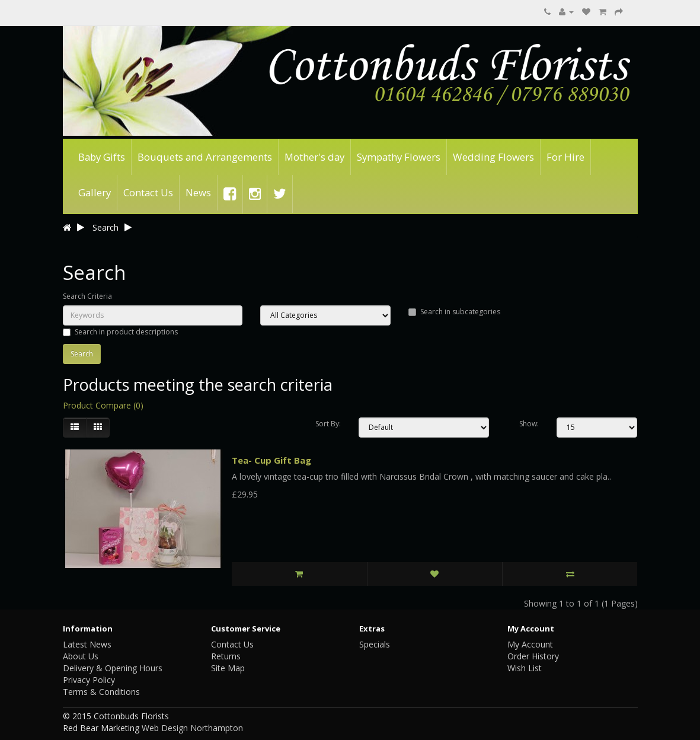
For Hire (565, 157)
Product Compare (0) (103, 405)
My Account (530, 644)
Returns (226, 656)
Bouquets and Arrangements (205, 157)
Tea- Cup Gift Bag (271, 460)
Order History (533, 656)
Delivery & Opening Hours (113, 668)
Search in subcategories (454, 312)
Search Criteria (87, 296)
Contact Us (148, 192)
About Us (81, 656)
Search (106, 227)
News (198, 192)
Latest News (87, 644)
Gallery (95, 192)
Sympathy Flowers (399, 157)
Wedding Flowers (493, 157)
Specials (375, 644)
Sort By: (328, 424)
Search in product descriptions (120, 332)
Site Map (228, 668)
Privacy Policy (89, 680)
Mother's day (314, 157)
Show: (529, 424)
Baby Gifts (102, 157)
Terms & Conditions (101, 692)
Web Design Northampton (192, 728)
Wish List (525, 668)
